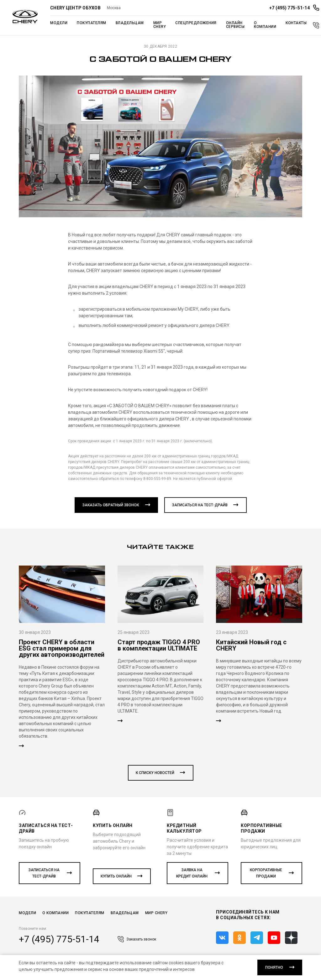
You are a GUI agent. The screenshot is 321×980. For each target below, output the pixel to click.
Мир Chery (160, 25)
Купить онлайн (116, 876)
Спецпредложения (196, 23)
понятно (274, 967)
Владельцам (130, 23)
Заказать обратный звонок (111, 505)
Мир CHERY (156, 913)
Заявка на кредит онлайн (192, 873)
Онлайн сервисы (235, 25)
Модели (59, 23)
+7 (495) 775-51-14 (59, 939)
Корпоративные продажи (266, 873)
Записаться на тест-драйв (200, 505)
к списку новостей (155, 773)
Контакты (296, 23)
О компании (265, 25)
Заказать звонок (137, 939)
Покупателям (92, 23)
